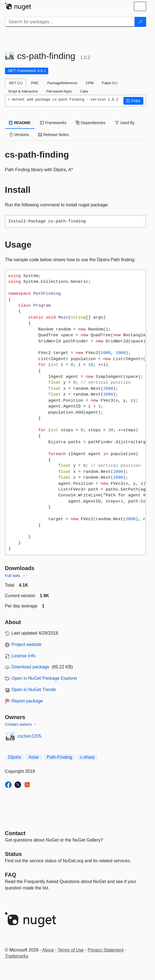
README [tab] (20, 123)
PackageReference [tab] (62, 83)
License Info (24, 656)
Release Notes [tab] (54, 135)
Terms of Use (71, 950)
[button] (133, 101)
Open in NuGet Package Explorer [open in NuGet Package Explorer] (45, 678)
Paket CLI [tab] (110, 83)
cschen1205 (29, 736)
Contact (15, 833)
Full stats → (15, 576)
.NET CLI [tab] (16, 83)
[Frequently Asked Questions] (11, 875)
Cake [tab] (84, 91)
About (48, 950)
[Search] (140, 22)
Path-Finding (59, 757)
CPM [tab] (90, 83)
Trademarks (17, 956)
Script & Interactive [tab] (23, 91)
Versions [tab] (19, 135)
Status (13, 854)
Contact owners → (21, 724)
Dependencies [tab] (91, 123)
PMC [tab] (35, 83)
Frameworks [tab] (53, 123)
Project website (27, 644)
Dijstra (15, 757)
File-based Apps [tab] (59, 91)
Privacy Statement (106, 950)
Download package (31, 667)
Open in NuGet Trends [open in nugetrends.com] (34, 690)
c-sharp (87, 757)
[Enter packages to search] (70, 22)
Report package (27, 701)
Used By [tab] (125, 123)
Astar (34, 757)
